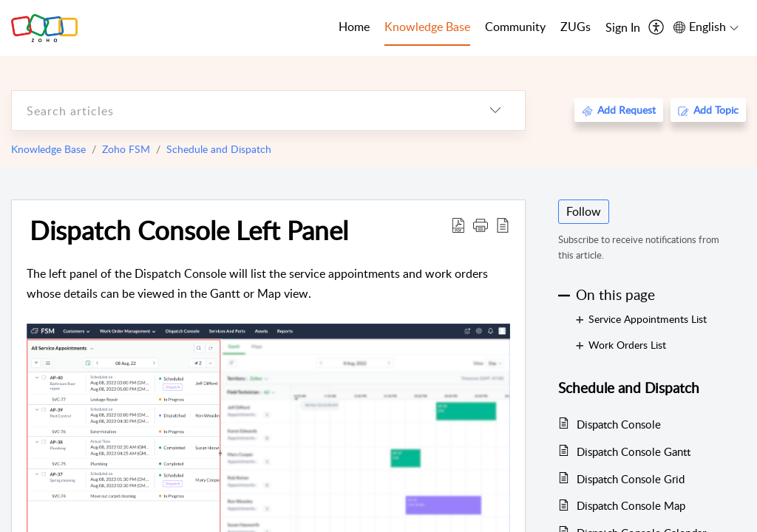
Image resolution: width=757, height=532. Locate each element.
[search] (239, 110)
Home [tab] (354, 27)
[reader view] (503, 225)
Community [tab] (515, 27)
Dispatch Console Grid (631, 479)
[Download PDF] (458, 225)
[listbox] (495, 110)
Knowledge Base (48, 149)
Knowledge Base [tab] (427, 27)
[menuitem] (623, 28)
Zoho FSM (126, 149)
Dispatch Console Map (631, 505)
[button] (481, 225)
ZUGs (576, 27)
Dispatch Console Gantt (634, 451)
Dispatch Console (619, 424)
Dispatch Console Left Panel (189, 230)
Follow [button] (584, 211)
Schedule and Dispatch (219, 149)
